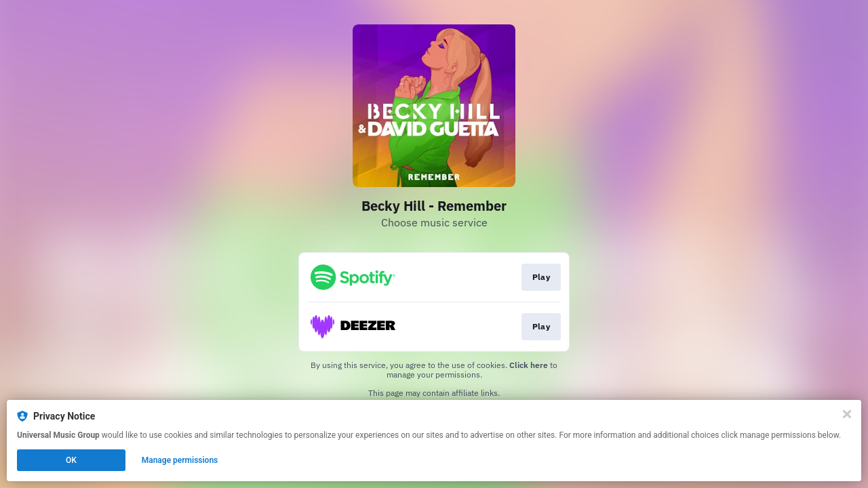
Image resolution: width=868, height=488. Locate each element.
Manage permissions (180, 460)
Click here (529, 365)
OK (71, 460)
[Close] (847, 414)
